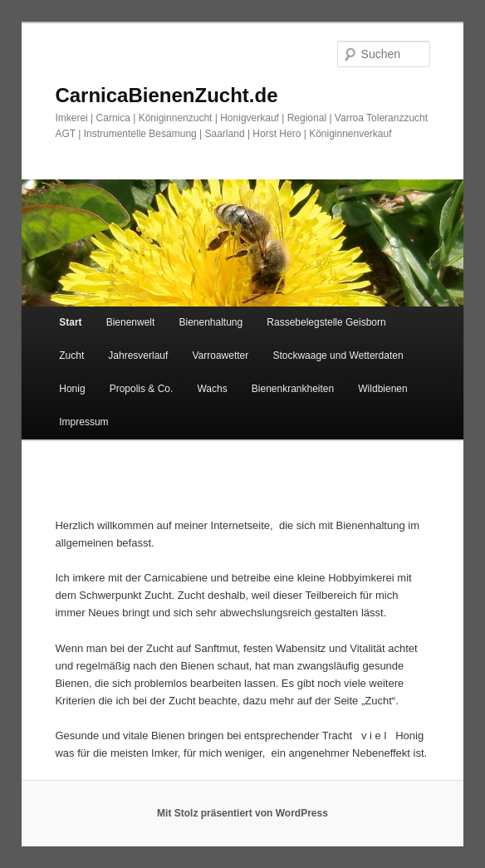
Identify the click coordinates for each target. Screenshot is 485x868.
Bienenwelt (131, 322)
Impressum (83, 422)
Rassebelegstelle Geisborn (326, 322)
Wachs (212, 389)
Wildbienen (382, 389)
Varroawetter (220, 356)
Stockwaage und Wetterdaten (338, 356)
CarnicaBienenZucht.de (166, 95)
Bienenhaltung (211, 322)
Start (70, 322)
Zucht (71, 356)
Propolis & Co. (142, 389)
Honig (72, 389)
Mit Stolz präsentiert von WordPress (242, 813)
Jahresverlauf (138, 356)
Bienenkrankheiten (293, 389)
